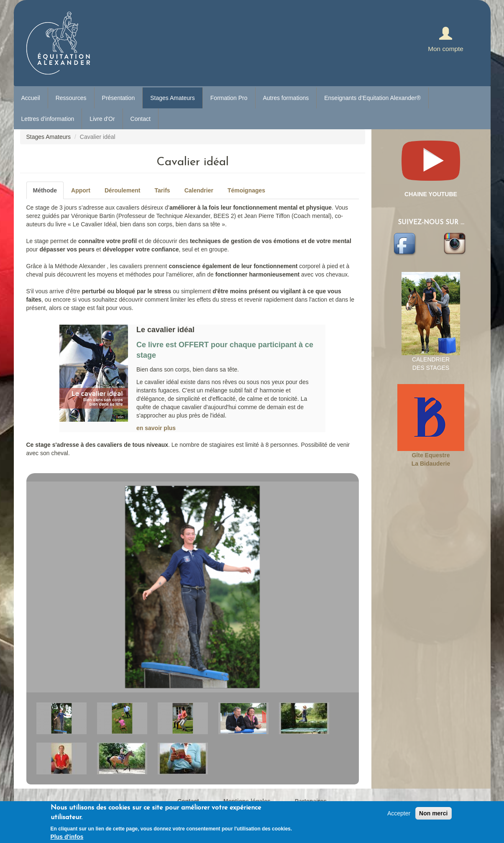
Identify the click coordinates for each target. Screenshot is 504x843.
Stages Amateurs (173, 98)
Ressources (71, 98)
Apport (81, 190)
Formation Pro (229, 98)
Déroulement (123, 190)
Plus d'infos (67, 837)
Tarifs (162, 190)
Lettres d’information (48, 119)
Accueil (31, 98)
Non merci (433, 813)
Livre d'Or (102, 119)
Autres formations (286, 98)
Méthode (45, 190)
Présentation (119, 98)
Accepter (399, 813)
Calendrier (199, 190)
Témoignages (246, 190)
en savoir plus (156, 428)
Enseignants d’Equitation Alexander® (372, 98)
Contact (141, 119)
